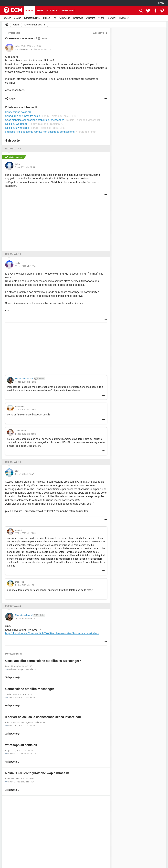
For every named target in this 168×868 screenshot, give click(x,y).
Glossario (69, 11)
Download (53, 11)
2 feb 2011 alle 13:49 (25, 474)
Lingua (161, 3)
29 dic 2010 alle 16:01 (25, 618)
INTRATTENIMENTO (32, 18)
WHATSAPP (91, 18)
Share (12, 99)
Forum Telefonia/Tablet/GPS (59, 116)
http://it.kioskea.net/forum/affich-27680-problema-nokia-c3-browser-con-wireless (52, 633)
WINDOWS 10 (65, 18)
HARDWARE (124, 18)
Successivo (98, 33)
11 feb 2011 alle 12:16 (25, 266)
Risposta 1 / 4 (13, 149)
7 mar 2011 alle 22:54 (25, 167)
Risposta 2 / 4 (13, 254)
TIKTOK (101, 18)
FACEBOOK (112, 18)
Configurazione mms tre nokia (23, 116)
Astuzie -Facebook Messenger (83, 120)
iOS (55, 18)
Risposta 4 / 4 (13, 606)
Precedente (14, 33)
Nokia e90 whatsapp (17, 128)
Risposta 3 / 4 (13, 462)
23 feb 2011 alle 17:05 (25, 410)
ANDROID (47, 18)
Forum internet (88, 132)
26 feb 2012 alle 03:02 (41, 49)
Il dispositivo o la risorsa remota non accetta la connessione (40, 132)
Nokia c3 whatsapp (16, 124)
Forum (29, 11)
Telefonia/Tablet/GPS (35, 25)
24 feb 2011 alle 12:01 (25, 585)
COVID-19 (7, 18)
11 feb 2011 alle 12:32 (25, 382)
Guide (40, 11)
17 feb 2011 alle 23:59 (25, 533)
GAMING (18, 18)
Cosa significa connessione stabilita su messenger (34, 120)
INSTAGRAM (78, 18)
